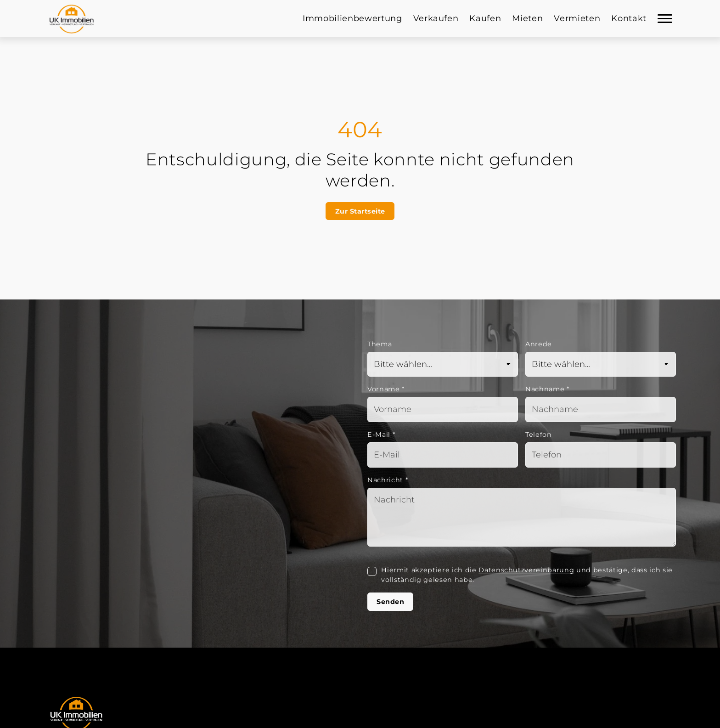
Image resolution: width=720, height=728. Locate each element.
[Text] (522, 517)
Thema (380, 344)
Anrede (539, 344)
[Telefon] (601, 455)
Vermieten (577, 18)
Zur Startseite (360, 211)
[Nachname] (601, 409)
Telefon (539, 435)
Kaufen (485, 18)
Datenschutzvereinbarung (526, 570)
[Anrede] (601, 364)
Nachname (548, 389)
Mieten (527, 18)
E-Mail (381, 435)
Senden (390, 602)
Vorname (386, 389)
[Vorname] (443, 409)
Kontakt (629, 18)
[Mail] (443, 455)
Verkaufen (436, 18)
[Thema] (443, 364)
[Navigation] (665, 18)
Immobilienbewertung (352, 18)
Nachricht (388, 480)
